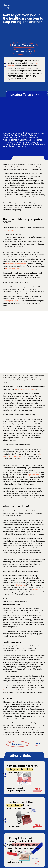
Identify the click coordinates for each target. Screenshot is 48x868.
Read (37, 789)
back (7, 5)
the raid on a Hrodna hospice (15, 264)
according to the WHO (10, 301)
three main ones (8, 230)
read (37, 825)
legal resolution (33, 475)
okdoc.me (36, 590)
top (38, 744)
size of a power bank (10, 690)
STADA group (20, 585)
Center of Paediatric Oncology (16, 268)
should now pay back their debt (25, 389)
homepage (18, 744)
